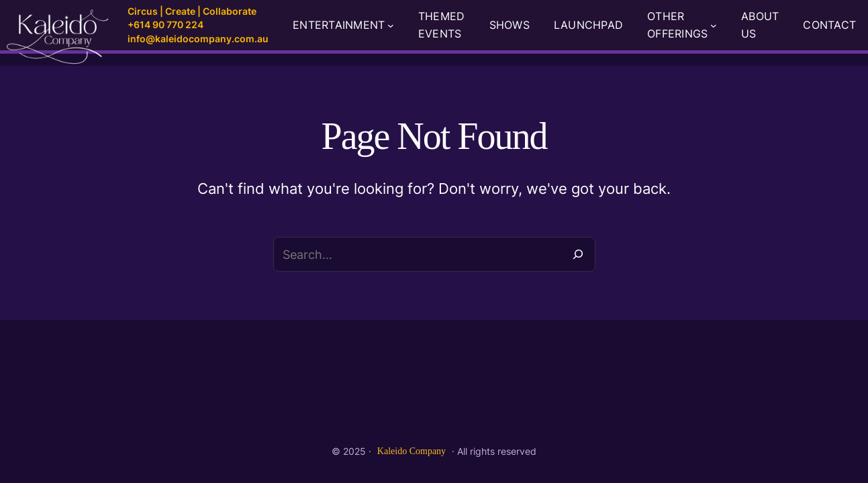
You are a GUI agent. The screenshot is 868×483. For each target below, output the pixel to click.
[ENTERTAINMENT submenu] (391, 25)
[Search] (578, 254)
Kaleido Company (412, 451)
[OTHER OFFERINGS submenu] (714, 25)
